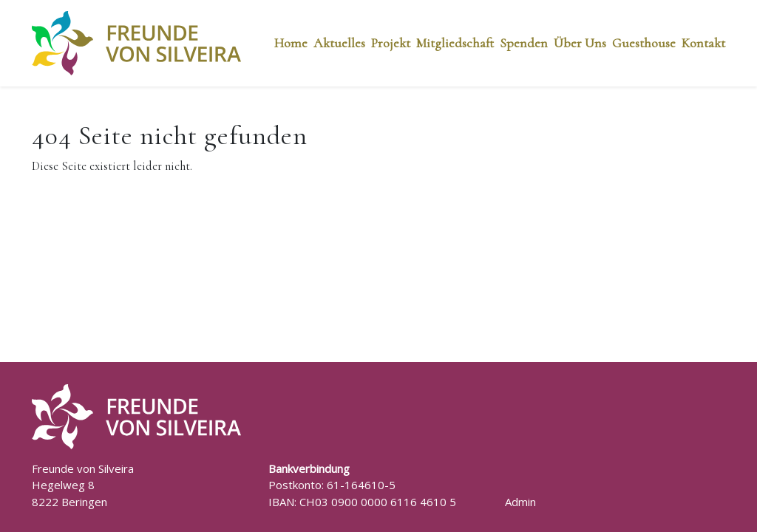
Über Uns (580, 43)
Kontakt (703, 43)
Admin (520, 502)
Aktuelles (339, 43)
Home (291, 43)
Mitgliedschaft (455, 43)
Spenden (524, 43)
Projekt (391, 43)
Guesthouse (644, 43)
